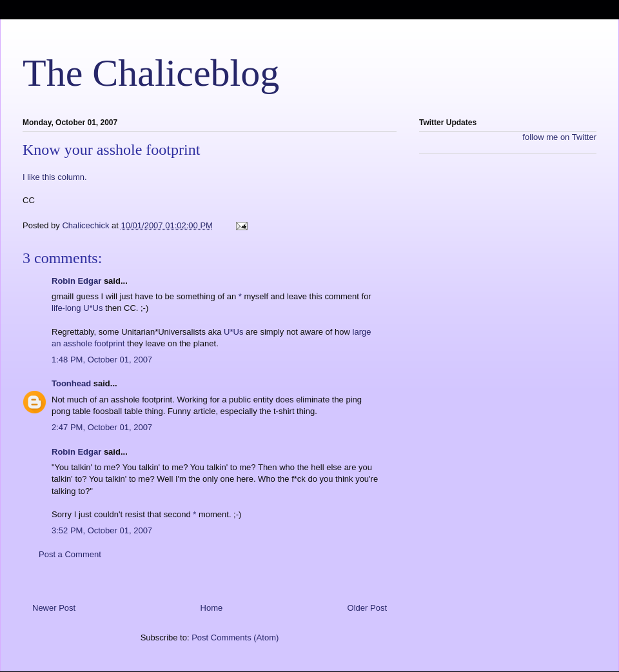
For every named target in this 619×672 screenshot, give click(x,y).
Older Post (367, 608)
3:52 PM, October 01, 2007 (102, 530)
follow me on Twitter (559, 137)
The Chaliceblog (151, 73)
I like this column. (55, 177)
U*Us (233, 332)
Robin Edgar (76, 281)
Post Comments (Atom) (235, 637)
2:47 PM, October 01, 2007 (102, 427)
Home (212, 608)
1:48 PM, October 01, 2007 (102, 360)
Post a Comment (70, 554)
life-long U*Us (77, 308)
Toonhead (71, 383)
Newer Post (54, 608)
